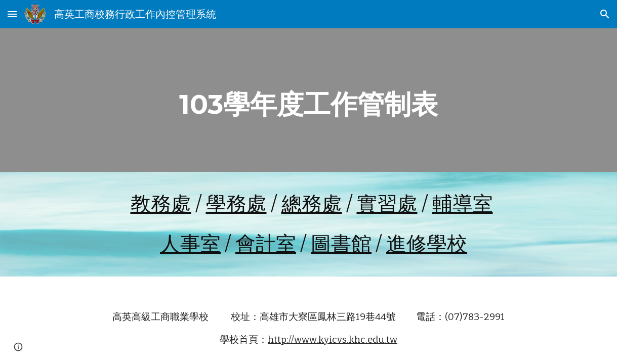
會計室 (266, 244)
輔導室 (463, 204)
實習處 (387, 204)
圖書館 (341, 244)
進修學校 (427, 244)
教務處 (161, 204)
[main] (308, 100)
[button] (12, 14)
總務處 (312, 204)
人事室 (190, 244)
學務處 (236, 204)
